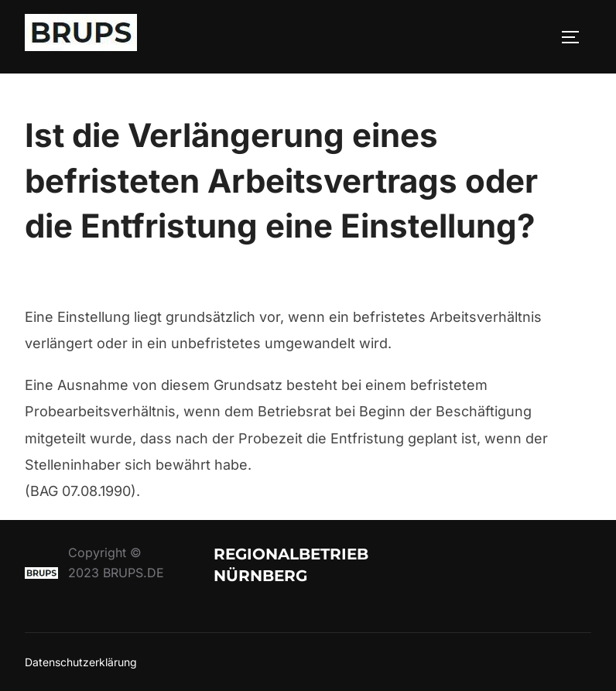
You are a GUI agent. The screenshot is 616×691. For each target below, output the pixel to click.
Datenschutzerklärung (81, 662)
